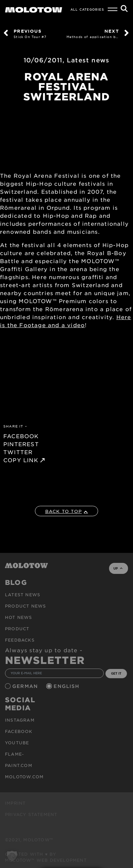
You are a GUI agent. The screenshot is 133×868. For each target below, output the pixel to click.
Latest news (88, 60)
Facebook (19, 731)
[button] (12, 856)
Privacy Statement (31, 814)
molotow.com (24, 777)
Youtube (17, 743)
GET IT (116, 673)
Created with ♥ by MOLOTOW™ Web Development (46, 857)
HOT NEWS (19, 617)
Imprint (15, 803)
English (67, 686)
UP (118, 568)
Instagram (20, 720)
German (26, 686)
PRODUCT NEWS (25, 606)
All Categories (87, 9)
